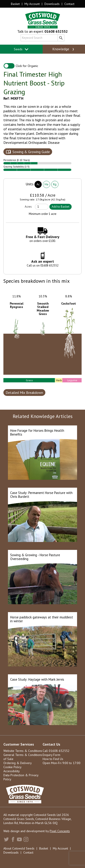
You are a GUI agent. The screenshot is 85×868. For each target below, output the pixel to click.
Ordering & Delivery (18, 763)
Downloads (52, 4)
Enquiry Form (51, 755)
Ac (38, 184)
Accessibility (12, 771)
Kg (55, 184)
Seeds (21, 49)
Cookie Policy (12, 767)
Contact (69, 4)
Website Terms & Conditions (23, 751)
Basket (15, 4)
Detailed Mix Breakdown (24, 393)
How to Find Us (53, 759)
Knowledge (64, 49)
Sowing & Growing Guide (31, 152)
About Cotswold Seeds (19, 848)
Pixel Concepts (60, 831)
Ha (46, 184)
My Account (32, 4)
